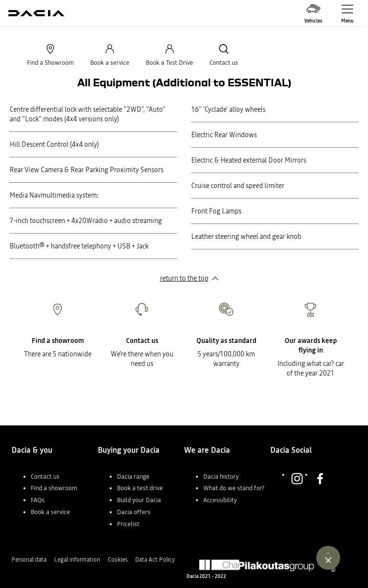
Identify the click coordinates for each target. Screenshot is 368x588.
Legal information (77, 560)
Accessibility (220, 500)
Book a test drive (140, 488)
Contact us (45, 476)
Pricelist (128, 524)
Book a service (50, 512)
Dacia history (221, 476)
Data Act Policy (155, 560)
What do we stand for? (234, 488)
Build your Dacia (139, 500)
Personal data (29, 560)
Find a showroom (54, 488)
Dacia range (133, 476)
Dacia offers (134, 512)
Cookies (118, 560)
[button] (55, 481)
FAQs (38, 500)
